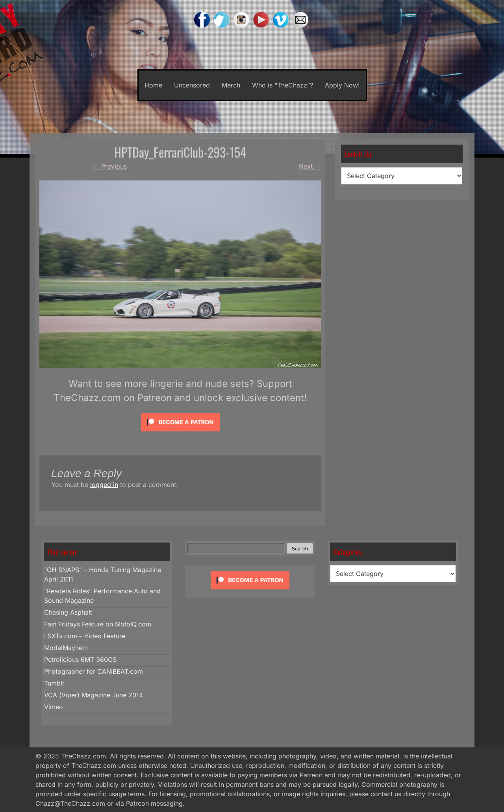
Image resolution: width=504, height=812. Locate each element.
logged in (104, 485)
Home (153, 85)
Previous (110, 166)
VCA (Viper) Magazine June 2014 (94, 695)
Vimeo (54, 707)
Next (310, 166)
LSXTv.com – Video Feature (85, 636)
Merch (231, 85)
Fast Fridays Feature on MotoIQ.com (98, 624)
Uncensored (192, 85)
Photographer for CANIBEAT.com (94, 671)
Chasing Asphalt (68, 612)
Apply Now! (342, 85)
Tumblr (54, 683)
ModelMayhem (66, 648)
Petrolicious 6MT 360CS (80, 660)
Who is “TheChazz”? (283, 85)
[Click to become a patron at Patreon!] (180, 433)
